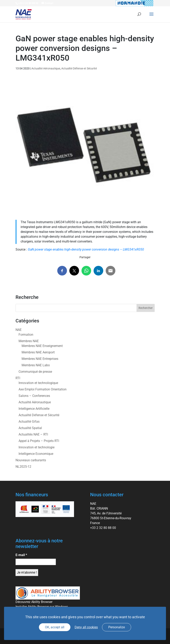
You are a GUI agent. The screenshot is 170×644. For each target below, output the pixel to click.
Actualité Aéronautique (46, 68)
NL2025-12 (23, 467)
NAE (19, 330)
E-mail (21, 555)
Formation (26, 335)
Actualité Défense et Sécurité (79, 68)
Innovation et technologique (38, 383)
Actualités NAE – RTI (33, 434)
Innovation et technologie (37, 447)
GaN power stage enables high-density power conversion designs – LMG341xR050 (86, 249)
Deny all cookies (86, 627)
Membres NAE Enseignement (42, 346)
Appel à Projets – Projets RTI (39, 441)
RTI (18, 378)
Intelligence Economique (36, 454)
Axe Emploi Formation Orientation (43, 389)
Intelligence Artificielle (34, 409)
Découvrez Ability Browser (34, 602)
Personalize (117, 627)
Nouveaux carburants (31, 460)
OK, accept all (55, 627)
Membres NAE (29, 341)
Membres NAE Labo (36, 365)
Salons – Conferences (34, 396)
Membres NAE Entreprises (40, 359)
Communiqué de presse (35, 372)
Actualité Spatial (30, 428)
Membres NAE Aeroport (38, 352)
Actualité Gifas (29, 422)
